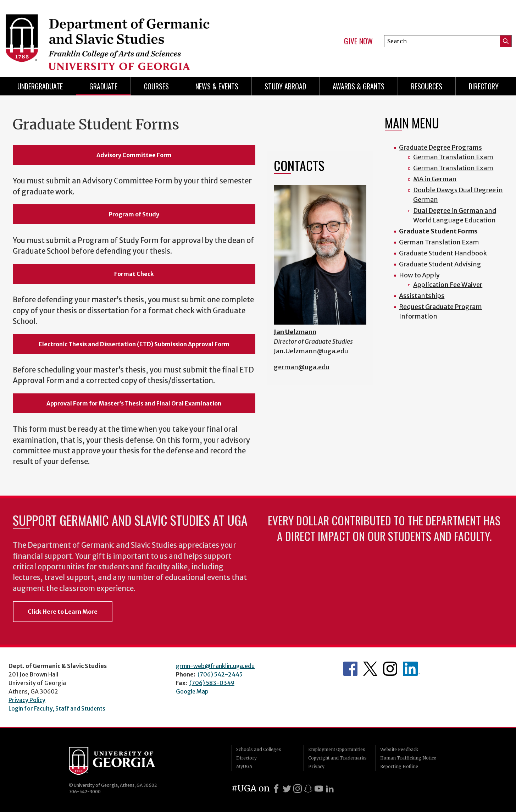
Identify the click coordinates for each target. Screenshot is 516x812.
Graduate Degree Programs (440, 147)
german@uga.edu (302, 367)
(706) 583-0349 (212, 683)
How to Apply (419, 275)
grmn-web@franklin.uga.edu (215, 666)
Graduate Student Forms (438, 231)
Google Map (192, 691)
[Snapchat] (308, 789)
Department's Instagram (390, 669)
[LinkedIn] (330, 789)
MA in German (435, 179)
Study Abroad (285, 86)
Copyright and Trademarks (337, 758)
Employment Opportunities (337, 749)
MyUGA (244, 766)
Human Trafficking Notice (408, 758)
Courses (156, 86)
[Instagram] (298, 789)
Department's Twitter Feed (370, 669)
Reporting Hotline (399, 766)
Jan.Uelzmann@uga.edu (311, 351)
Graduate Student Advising (440, 264)
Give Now (358, 41)
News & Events (217, 86)
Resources (427, 86)
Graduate (103, 86)
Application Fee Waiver (448, 285)
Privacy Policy (27, 700)
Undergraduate (40, 86)
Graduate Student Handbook (443, 253)
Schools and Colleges (259, 749)
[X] (287, 789)
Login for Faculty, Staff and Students (57, 708)
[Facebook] (276, 789)
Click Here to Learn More (63, 612)
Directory (484, 86)
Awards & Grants (359, 86)
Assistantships (422, 296)
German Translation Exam (453, 157)
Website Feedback (399, 749)
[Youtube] (319, 789)
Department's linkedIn (411, 669)
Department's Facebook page (350, 669)
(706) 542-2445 (220, 674)
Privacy (316, 766)
